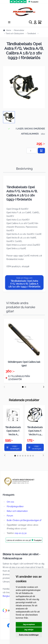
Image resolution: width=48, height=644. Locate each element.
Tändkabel (32, 34)
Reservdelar (19, 30)
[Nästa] (44, 387)
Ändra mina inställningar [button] (29, 635)
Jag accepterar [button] (29, 624)
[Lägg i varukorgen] (13, 447)
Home (7, 30)
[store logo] (24, 12)
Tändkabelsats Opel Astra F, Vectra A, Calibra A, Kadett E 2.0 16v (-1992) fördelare (13, 431)
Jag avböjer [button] (29, 630)
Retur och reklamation (17, 511)
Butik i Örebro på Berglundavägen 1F (24, 520)
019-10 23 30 (21, 533)
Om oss (10, 502)
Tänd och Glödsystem (15, 34)
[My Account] (35, 22)
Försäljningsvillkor (15, 506)
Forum (10, 516)
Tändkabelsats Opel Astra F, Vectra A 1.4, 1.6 (35, 431)
